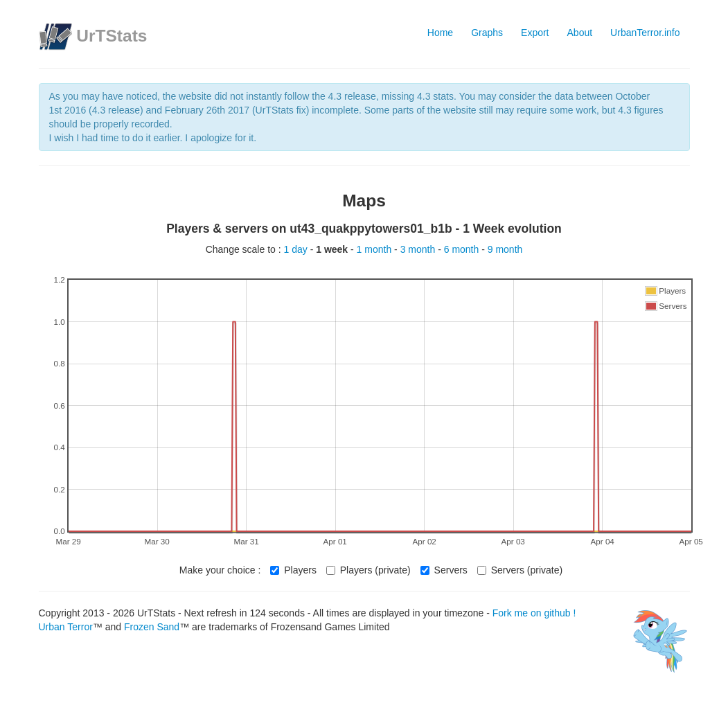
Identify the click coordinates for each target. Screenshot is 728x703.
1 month (375, 249)
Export (535, 33)
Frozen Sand (152, 627)
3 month (419, 249)
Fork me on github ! (534, 613)
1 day (297, 249)
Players (293, 570)
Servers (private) (520, 570)
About (580, 33)
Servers (444, 570)
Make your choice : (220, 570)
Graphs (487, 33)
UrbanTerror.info (645, 33)
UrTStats (112, 36)
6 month (463, 249)
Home (440, 33)
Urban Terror (66, 627)
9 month (505, 249)
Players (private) (369, 570)
